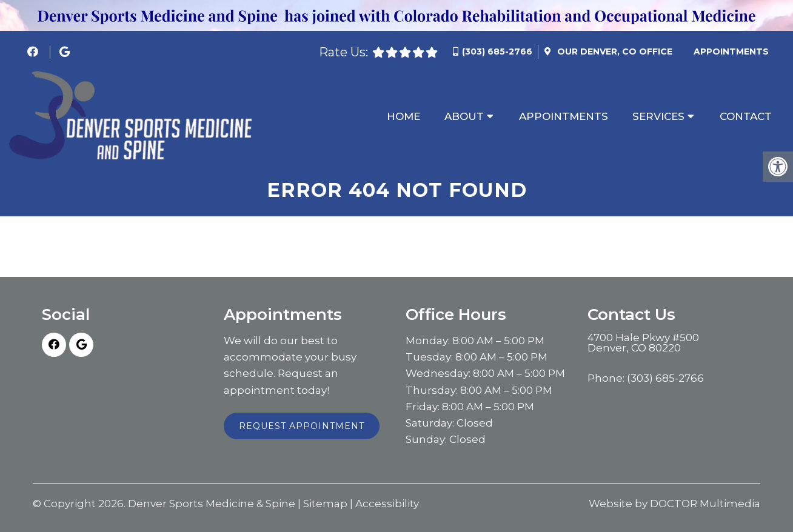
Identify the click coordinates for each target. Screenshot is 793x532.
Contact (746, 116)
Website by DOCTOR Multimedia (674, 504)
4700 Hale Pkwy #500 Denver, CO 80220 (643, 343)
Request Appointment (302, 426)
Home (403, 116)
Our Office (614, 52)
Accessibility (387, 504)
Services (658, 116)
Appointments (731, 52)
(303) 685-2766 (497, 52)
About (464, 116)
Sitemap (325, 504)
